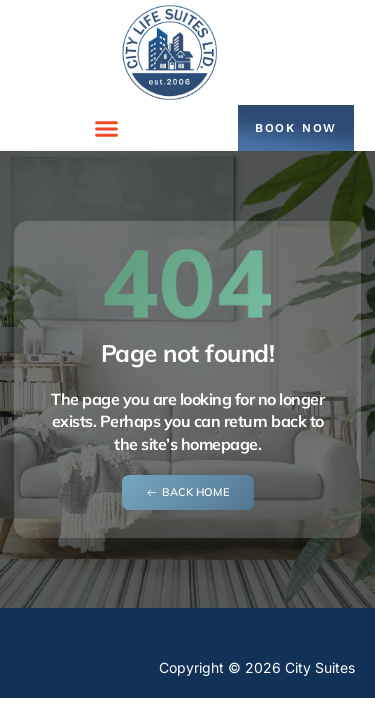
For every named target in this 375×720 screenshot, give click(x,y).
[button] (107, 128)
